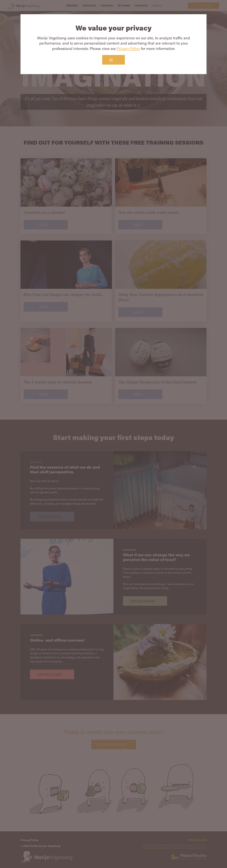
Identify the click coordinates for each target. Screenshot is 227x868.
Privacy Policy (128, 48)
